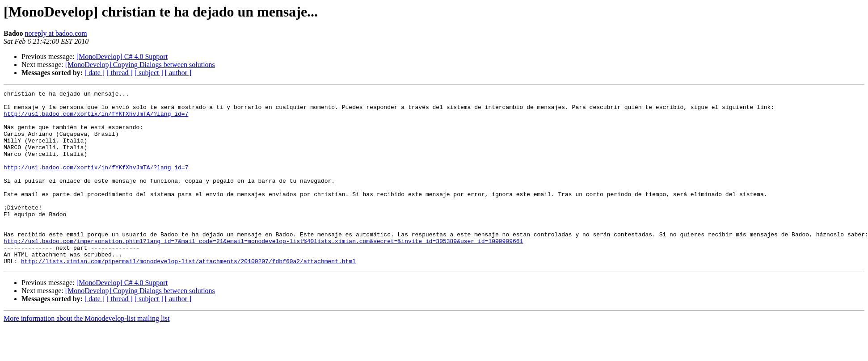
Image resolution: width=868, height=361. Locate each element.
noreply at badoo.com (56, 33)
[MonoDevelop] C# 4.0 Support (122, 57)
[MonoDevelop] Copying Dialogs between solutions (140, 65)
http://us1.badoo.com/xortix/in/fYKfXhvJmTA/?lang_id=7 (96, 119)
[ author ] (178, 73)
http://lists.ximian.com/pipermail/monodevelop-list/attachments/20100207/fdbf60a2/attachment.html (188, 296)
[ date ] (95, 73)
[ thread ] (120, 73)
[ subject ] (149, 73)
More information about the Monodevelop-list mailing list (87, 353)
